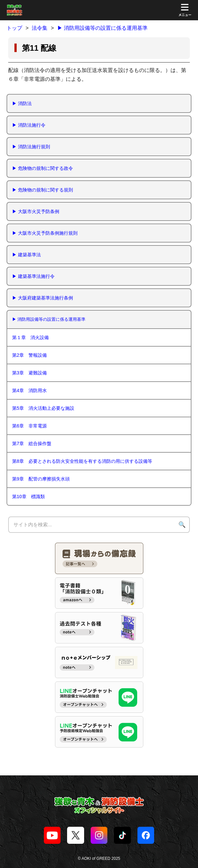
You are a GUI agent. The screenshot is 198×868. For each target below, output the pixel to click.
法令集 (40, 28)
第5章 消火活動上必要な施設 (43, 408)
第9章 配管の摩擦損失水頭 (41, 479)
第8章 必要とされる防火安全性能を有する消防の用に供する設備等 (82, 461)
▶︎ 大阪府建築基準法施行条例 (43, 298)
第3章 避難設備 (29, 373)
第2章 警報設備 (29, 355)
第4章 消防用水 (29, 390)
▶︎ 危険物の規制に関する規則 (43, 190)
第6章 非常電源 (29, 426)
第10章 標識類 (28, 497)
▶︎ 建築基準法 (27, 255)
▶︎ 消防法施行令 (29, 125)
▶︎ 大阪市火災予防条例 (36, 211)
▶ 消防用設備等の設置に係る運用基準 (102, 28)
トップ (14, 28)
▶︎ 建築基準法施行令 (33, 276)
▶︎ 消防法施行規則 (31, 147)
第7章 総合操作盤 (32, 443)
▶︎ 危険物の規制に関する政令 (43, 168)
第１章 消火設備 (30, 337)
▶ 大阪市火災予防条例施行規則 (45, 233)
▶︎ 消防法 (22, 103)
